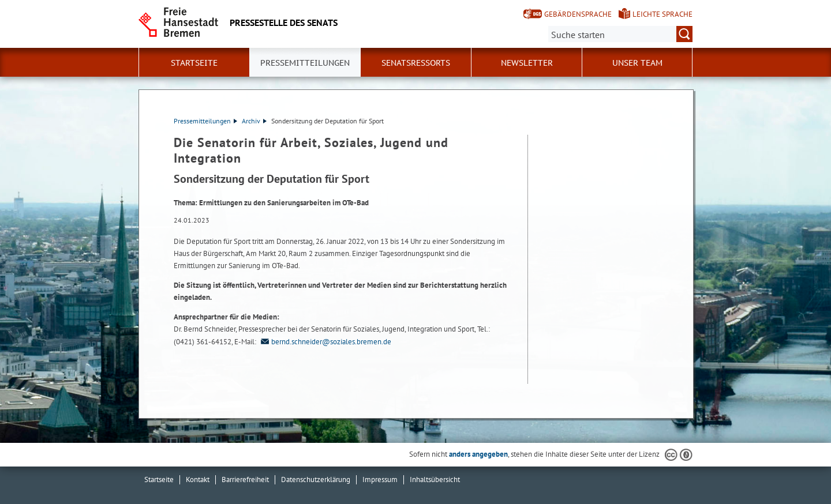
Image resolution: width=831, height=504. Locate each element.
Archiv (254, 121)
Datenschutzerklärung (316, 479)
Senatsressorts (416, 63)
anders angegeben (478, 454)
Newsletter (527, 63)
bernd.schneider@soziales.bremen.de (325, 342)
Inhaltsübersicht (435, 479)
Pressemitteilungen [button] (305, 63)
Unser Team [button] (637, 63)
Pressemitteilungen (205, 121)
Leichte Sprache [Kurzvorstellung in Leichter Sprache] (662, 14)
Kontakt (198, 479)
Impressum (380, 479)
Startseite (194, 63)
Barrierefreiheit (245, 479)
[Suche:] (620, 34)
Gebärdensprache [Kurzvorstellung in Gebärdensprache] (578, 14)
